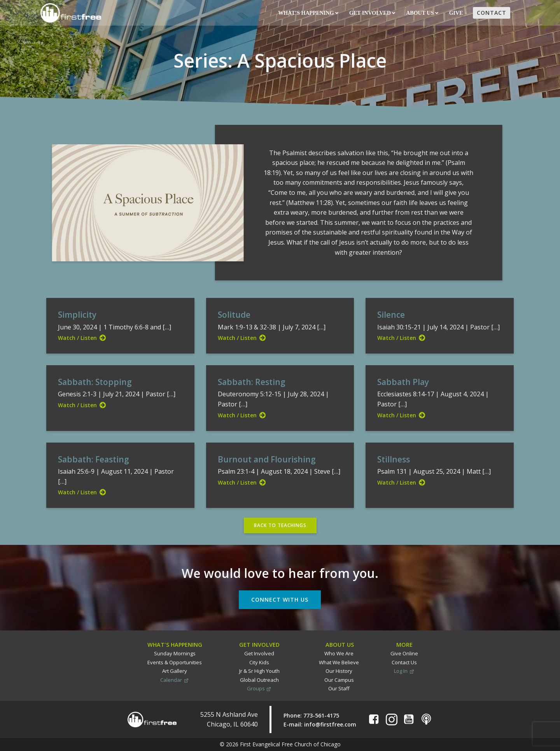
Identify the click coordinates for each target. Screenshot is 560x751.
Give (457, 13)
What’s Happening (308, 13)
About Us (422, 13)
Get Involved (372, 13)
